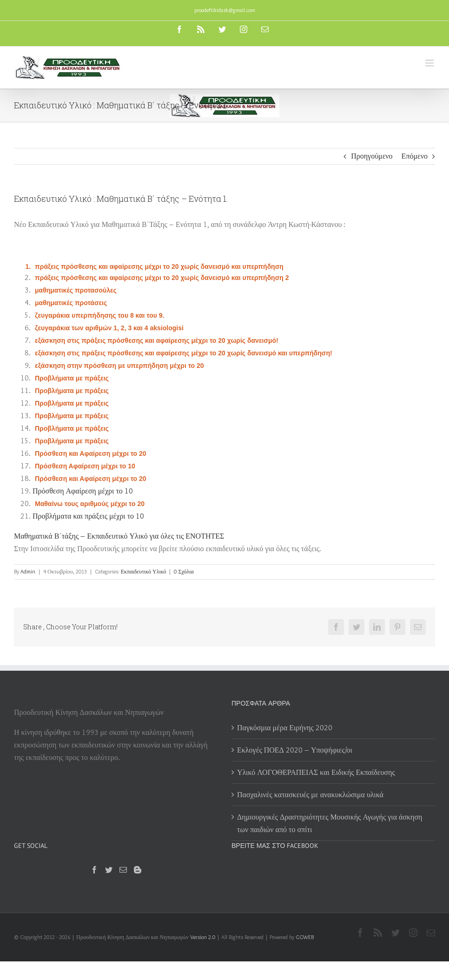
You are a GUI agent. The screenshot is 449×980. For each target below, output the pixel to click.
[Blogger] (138, 870)
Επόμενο (415, 156)
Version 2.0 (203, 937)
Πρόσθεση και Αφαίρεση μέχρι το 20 (91, 453)
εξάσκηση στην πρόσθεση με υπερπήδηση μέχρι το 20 (119, 366)
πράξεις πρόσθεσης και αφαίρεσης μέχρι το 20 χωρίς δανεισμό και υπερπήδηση (159, 267)
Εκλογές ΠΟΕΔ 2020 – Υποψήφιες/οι (295, 750)
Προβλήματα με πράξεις (72, 378)
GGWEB (305, 937)
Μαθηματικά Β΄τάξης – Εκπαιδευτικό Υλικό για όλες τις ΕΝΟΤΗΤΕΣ (119, 536)
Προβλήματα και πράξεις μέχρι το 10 (88, 516)
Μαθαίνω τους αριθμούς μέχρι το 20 (90, 504)
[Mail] (123, 870)
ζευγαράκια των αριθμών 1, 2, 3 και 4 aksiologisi (109, 328)
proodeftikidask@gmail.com (225, 10)
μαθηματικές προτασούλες (76, 290)
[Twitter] (109, 870)
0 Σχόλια (184, 571)
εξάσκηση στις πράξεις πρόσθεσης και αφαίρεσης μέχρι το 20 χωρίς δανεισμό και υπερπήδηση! (184, 353)
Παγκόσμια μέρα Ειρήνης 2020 (285, 728)
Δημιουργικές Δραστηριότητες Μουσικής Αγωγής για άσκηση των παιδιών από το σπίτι (330, 823)
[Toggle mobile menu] (430, 63)
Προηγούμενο (372, 156)
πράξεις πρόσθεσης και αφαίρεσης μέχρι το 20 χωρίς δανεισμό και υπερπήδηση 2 (162, 278)
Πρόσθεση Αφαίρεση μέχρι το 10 (85, 466)
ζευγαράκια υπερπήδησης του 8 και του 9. (99, 315)
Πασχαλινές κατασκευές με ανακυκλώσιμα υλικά (310, 795)
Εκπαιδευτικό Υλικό (144, 571)
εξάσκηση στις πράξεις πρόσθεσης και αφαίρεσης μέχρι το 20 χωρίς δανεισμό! (157, 340)
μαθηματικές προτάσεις (71, 303)
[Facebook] (94, 870)
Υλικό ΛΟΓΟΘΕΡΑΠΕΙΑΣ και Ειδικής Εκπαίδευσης (316, 772)
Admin (28, 571)
